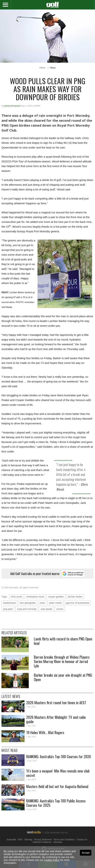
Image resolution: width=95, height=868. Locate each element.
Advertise (58, 842)
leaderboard (9, 603)
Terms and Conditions (64, 840)
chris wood (16, 597)
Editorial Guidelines (42, 842)
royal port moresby (27, 609)
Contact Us (82, 840)
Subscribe (11, 840)
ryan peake (46, 609)
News (53, 68)
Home (42, 68)
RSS (20, 840)
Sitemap (28, 840)
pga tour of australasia (78, 603)
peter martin (55, 603)
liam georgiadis (28, 603)
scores (60, 609)
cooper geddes (56, 597)
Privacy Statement (43, 840)
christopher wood (35, 597)
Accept (86, 853)
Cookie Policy (52, 860)
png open (8, 609)
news (42, 603)
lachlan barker (75, 597)
